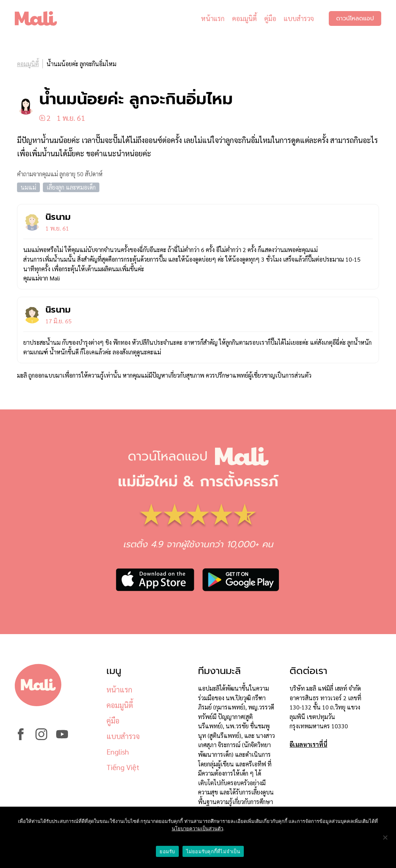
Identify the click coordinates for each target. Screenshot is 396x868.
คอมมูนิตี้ (244, 18)
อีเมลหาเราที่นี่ (308, 744)
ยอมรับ (167, 852)
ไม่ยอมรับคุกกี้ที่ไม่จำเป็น (213, 852)
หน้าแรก (213, 18)
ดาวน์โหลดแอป (355, 18)
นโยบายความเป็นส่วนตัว (197, 829)
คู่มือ (270, 18)
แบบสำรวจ (299, 18)
